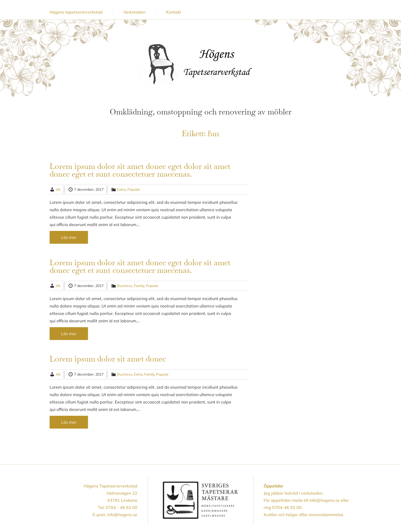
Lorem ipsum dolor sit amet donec (108, 359)
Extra (121, 189)
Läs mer (69, 237)
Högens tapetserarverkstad (76, 12)
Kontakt (174, 12)
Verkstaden (134, 12)
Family (139, 286)
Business (125, 286)
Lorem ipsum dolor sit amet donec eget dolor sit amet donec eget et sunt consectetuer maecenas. (140, 170)
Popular (134, 189)
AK (58, 189)
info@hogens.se (122, 515)
